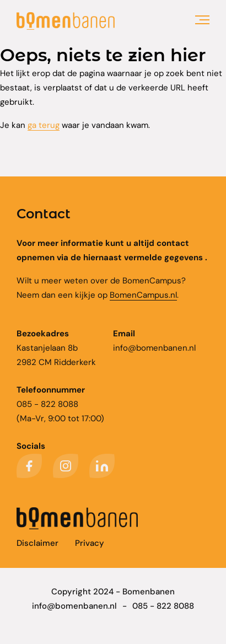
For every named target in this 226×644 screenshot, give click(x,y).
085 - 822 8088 (163, 606)
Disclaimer (37, 543)
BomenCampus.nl (143, 295)
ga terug (44, 125)
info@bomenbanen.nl (154, 348)
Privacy (90, 543)
